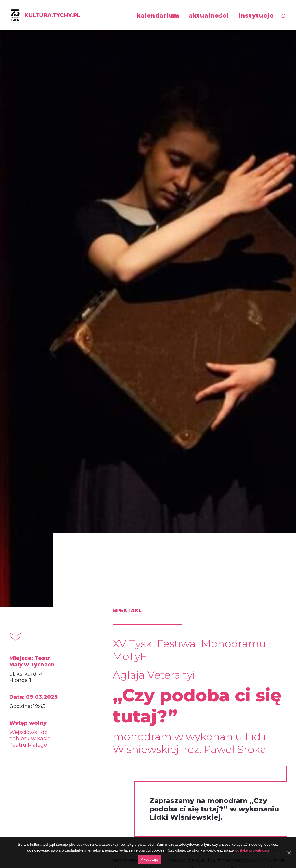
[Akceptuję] (289, 853)
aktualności (209, 16)
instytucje (256, 16)
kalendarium (158, 16)
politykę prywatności (252, 850)
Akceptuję (149, 859)
